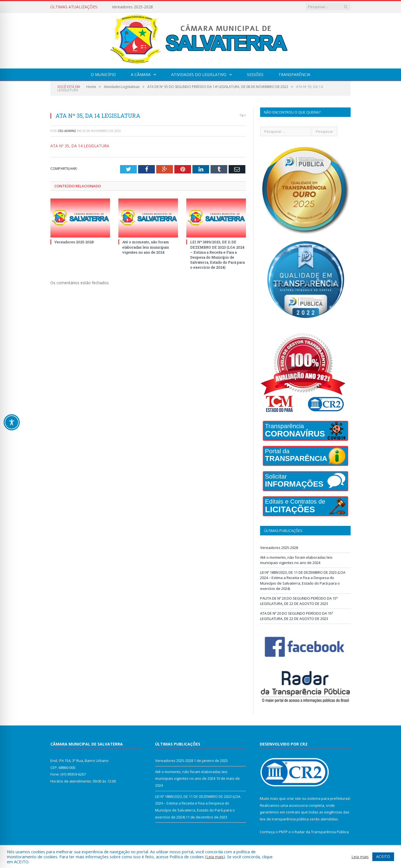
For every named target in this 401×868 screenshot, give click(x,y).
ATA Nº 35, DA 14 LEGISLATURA (80, 146)
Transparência (294, 74)
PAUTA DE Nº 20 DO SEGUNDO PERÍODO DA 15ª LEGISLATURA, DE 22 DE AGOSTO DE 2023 (299, 601)
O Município (103, 74)
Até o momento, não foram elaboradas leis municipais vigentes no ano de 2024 (146, 247)
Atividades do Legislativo (199, 74)
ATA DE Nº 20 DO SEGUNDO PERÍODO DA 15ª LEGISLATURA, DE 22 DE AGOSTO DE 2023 (297, 616)
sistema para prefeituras (328, 798)
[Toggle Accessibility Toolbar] (12, 422)
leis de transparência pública (284, 819)
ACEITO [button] (383, 856)
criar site (294, 798)
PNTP (283, 832)
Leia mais (215, 857)
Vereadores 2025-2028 (132, 7)
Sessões (255, 74)
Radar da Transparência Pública (322, 832)
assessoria (298, 805)
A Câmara (141, 74)
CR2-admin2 (67, 131)
